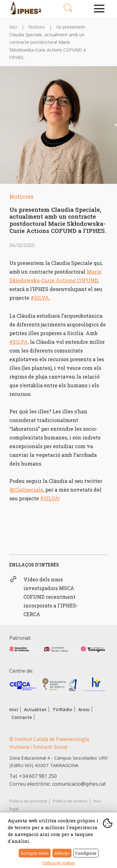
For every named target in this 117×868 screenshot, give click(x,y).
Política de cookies (70, 801)
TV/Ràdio (62, 709)
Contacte (22, 717)
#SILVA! (50, 498)
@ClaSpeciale (26, 490)
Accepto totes (35, 853)
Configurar (86, 853)
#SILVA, (19, 342)
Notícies (37, 27)
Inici (13, 27)
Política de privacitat (28, 801)
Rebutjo (62, 853)
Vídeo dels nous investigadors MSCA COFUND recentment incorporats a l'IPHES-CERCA (51, 597)
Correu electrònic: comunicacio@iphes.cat (58, 784)
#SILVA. (40, 298)
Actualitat (35, 709)
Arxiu (84, 709)
